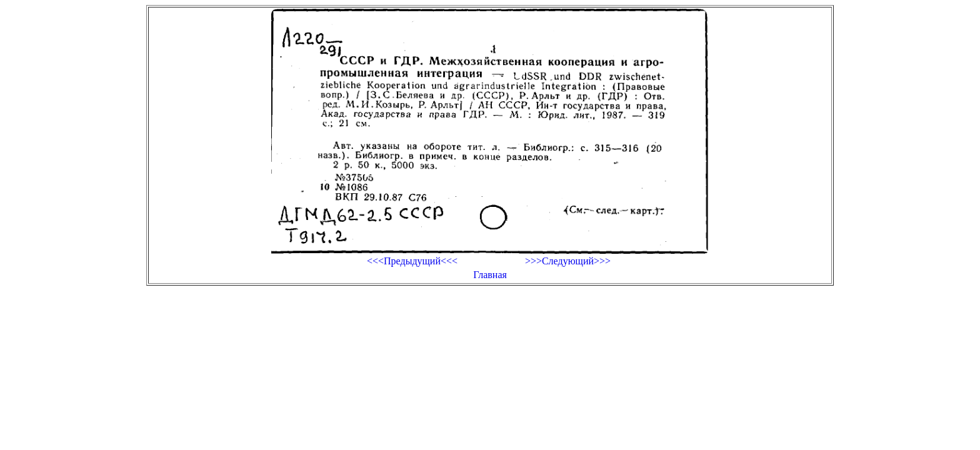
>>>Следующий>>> (568, 261)
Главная (490, 275)
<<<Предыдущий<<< (412, 261)
